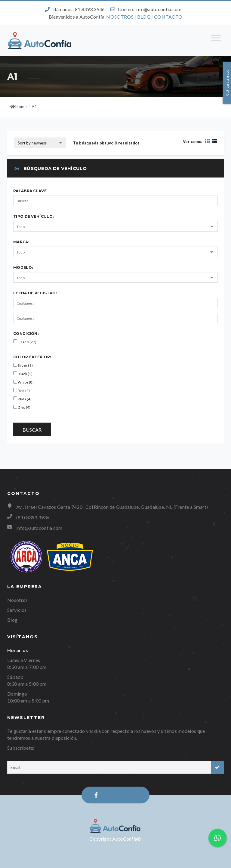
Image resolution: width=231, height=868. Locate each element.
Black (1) (23, 374)
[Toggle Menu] (216, 41)
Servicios (17, 610)
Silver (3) (23, 365)
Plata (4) (22, 399)
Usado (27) (25, 342)
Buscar (32, 430)
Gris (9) (22, 407)
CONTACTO (168, 17)
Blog (12, 620)
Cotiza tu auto (227, 83)
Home (19, 106)
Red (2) (22, 390)
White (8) (23, 382)
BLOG (144, 17)
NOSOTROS (120, 17)
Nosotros (17, 600)
